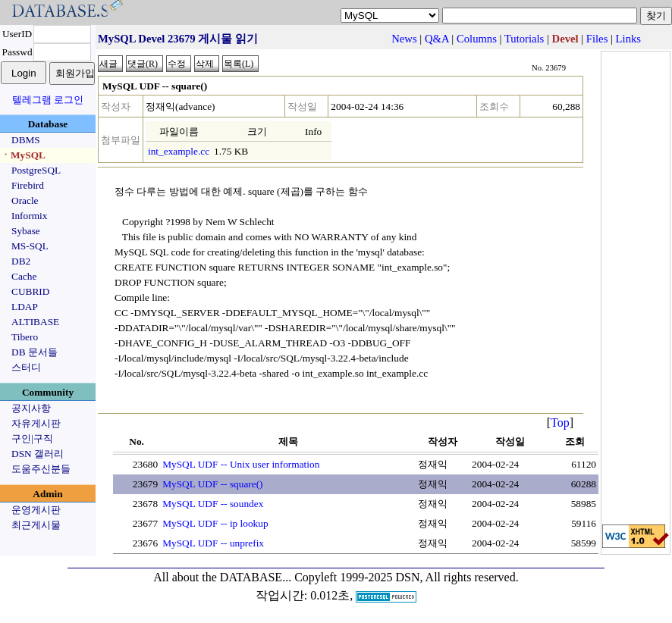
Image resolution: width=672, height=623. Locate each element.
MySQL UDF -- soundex (213, 504)
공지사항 (31, 408)
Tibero (25, 337)
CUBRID (30, 291)
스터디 (26, 367)
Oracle (25, 200)
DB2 (21, 261)
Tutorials (524, 39)
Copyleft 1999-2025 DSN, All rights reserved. (407, 577)
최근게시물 (36, 525)
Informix (29, 216)
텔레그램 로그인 (48, 100)
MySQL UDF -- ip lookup (215, 523)
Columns (477, 39)
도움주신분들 (41, 469)
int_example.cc (179, 151)
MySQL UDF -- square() (212, 484)
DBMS (26, 140)
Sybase (26, 231)
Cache (24, 276)
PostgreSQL (36, 170)
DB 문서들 (35, 352)
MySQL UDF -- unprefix (213, 543)
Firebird (28, 185)
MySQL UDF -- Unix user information (241, 464)
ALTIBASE (35, 322)
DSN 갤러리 (38, 454)
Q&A (437, 39)
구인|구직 (32, 438)
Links (628, 39)
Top (560, 423)
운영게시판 (36, 510)
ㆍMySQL (23, 155)
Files (597, 39)
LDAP (25, 307)
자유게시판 (36, 423)
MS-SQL (30, 246)
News (404, 39)
